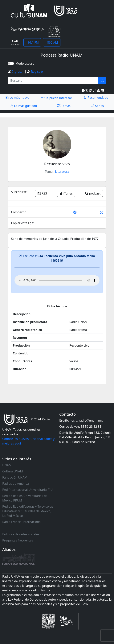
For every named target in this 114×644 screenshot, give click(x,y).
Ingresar (18, 72)
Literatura (62, 172)
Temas (64, 106)
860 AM (52, 42)
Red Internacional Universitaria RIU (27, 490)
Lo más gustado (24, 106)
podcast (93, 193)
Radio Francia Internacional (22, 522)
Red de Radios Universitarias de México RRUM (25, 498)
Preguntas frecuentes (18, 540)
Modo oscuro (26, 64)
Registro (37, 72)
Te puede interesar (57, 98)
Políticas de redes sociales (21, 534)
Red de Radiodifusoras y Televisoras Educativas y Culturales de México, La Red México (28, 511)
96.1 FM (32, 42)
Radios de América (16, 484)
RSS (42, 193)
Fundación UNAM (15, 477)
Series (97, 106)
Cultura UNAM (13, 471)
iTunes (66, 193)
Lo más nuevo (18, 98)
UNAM (7, 465)
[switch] (11, 64)
